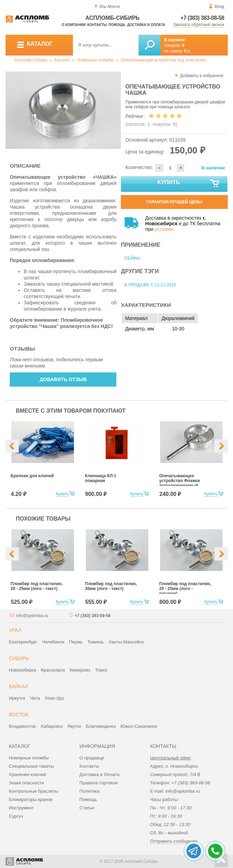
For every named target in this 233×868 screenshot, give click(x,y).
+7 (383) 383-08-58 (202, 18)
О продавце (92, 758)
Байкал (19, 686)
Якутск (74, 726)
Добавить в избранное (202, 76)
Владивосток (23, 726)
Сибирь (19, 658)
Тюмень (96, 642)
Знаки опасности (27, 783)
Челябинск (53, 642)
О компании (74, 25)
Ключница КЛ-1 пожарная (101, 478)
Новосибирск (23, 670)
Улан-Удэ (54, 698)
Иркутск (17, 698)
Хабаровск (52, 726)
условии (164, 229)
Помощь (117, 25)
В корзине (175, 40)
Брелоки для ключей (32, 476)
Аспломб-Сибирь (31, 60)
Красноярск (53, 670)
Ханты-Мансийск (126, 642)
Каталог (62, 60)
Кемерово (80, 670)
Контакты (97, 25)
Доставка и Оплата (99, 774)
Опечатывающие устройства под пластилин (163, 60)
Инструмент (22, 808)
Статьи (87, 808)
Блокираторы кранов (31, 799)
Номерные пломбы (95, 60)
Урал (15, 630)
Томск (101, 670)
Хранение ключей (28, 774)
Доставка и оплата (146, 25)
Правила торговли (99, 783)
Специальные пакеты (32, 766)
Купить (189, 184)
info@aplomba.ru (32, 616)
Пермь (76, 642)
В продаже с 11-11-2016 (150, 285)
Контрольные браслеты (34, 791)
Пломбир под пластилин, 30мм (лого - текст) (111, 586)
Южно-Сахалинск (139, 726)
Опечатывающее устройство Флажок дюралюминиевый (180, 481)
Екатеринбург (23, 642)
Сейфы (132, 258)
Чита (35, 698)
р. (188, 51)
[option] (63, 110)
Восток (19, 715)
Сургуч (16, 816)
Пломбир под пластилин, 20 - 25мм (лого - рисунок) (185, 589)
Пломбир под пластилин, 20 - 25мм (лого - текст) (37, 586)
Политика (90, 791)
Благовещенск (101, 726)
